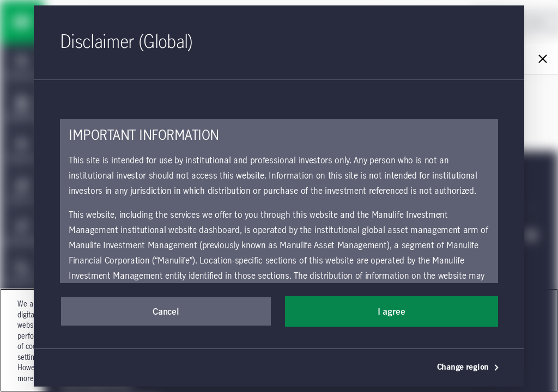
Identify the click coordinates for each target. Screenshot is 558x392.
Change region (468, 367)
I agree (392, 312)
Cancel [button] (166, 312)
